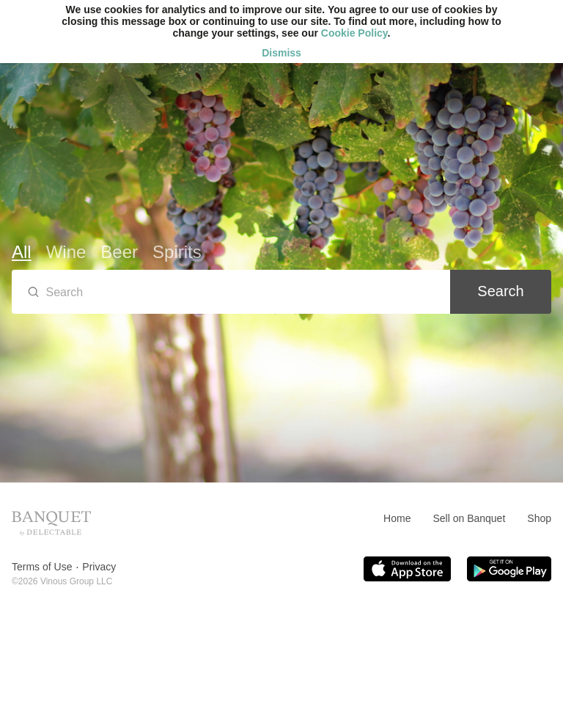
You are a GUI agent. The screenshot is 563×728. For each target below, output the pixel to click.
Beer (119, 252)
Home (397, 518)
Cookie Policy (354, 33)
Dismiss (281, 53)
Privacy (99, 567)
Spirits (177, 252)
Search (500, 291)
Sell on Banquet (469, 518)
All (22, 252)
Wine (66, 252)
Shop (539, 518)
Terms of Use (42, 567)
